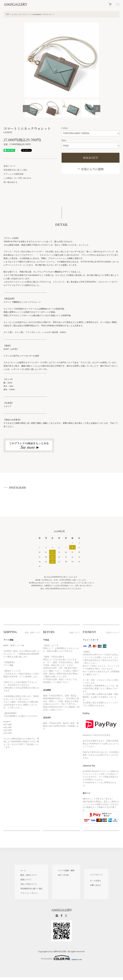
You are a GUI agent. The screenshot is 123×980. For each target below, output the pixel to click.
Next (97, 109)
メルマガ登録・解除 (66, 870)
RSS (60, 875)
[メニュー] (117, 4)
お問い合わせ (95, 885)
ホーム (23, 870)
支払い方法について (29, 884)
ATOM (66, 875)
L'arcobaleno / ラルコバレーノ (43, 14)
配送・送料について (29, 875)
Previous (26, 109)
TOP (7, 14)
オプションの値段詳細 (13, 174)
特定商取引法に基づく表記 (15, 170)
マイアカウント (96, 875)
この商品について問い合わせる (17, 178)
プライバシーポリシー (30, 893)
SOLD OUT (91, 158)
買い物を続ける (10, 182)
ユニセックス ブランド (20, 14)
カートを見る (95, 881)
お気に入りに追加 (90, 169)
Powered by (62, 958)
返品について (9, 166)
